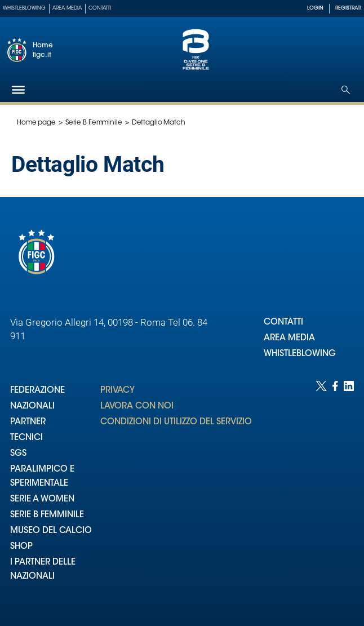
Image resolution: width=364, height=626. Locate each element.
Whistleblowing (24, 8)
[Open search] (346, 90)
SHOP (21, 547)
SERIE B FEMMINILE (47, 515)
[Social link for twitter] (321, 492)
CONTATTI (283, 323)
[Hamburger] (18, 90)
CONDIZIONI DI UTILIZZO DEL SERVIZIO (176, 422)
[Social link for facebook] (335, 492)
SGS (18, 454)
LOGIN (315, 8)
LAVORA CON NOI (137, 407)
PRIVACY (117, 391)
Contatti (100, 8)
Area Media (67, 8)
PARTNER (28, 422)
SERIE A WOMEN (42, 500)
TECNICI (26, 438)
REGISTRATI (348, 8)
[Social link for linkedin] (349, 492)
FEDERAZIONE (37, 391)
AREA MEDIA (289, 338)
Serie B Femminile (94, 123)
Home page (36, 123)
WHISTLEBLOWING (300, 354)
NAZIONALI (32, 407)
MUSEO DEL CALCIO (51, 531)
